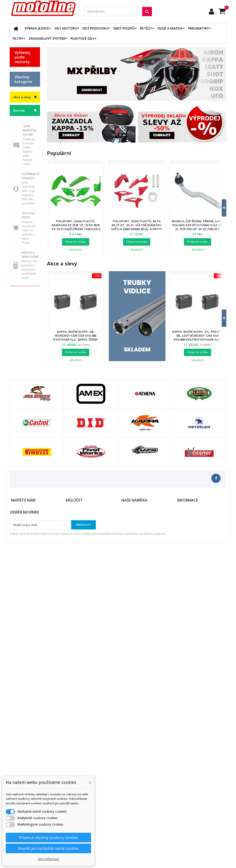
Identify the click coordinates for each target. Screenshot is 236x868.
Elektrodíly (22, 238)
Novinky (19, 423)
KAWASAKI (22, 111)
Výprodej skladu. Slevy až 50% (21, 389)
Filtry (18, 38)
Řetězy (146, 28)
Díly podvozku (95, 28)
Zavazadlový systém (47, 38)
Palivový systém (21, 291)
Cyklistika (21, 364)
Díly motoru (66, 28)
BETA (18, 71)
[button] (221, 208)
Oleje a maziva (170, 28)
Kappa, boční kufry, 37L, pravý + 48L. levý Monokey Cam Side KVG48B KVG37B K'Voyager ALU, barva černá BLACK (198, 337)
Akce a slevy (22, 410)
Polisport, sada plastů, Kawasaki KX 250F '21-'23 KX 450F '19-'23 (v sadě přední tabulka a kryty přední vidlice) (76, 227)
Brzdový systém (21, 268)
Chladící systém (21, 279)
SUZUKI (20, 127)
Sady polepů (124, 28)
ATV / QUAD (23, 143)
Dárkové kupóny (21, 374)
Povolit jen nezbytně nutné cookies (49, 848)
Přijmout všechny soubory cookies (49, 838)
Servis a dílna (20, 323)
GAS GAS (21, 87)
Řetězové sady (21, 248)
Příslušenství (24, 348)
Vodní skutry (24, 356)
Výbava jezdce (37, 28)
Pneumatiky (198, 28)
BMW (18, 79)
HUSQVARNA (24, 103)
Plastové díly (82, 38)
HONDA (20, 95)
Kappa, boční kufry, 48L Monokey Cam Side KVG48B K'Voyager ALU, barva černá (76, 336)
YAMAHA (21, 135)
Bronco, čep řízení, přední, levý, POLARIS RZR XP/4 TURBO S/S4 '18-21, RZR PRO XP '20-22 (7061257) (197, 225)
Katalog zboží (20, 173)
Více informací (49, 859)
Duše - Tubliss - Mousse (21, 336)
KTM (18, 119)
